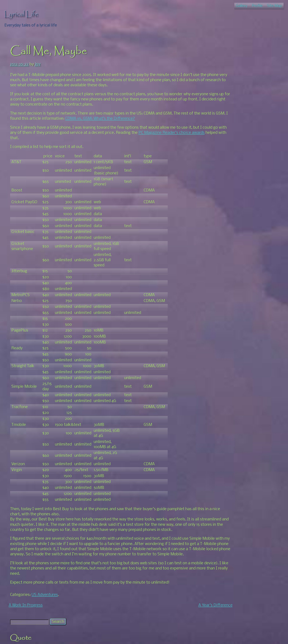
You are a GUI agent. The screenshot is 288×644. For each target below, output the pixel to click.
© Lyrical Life (144, 638)
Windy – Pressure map (237, 249)
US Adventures (45, 605)
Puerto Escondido (238, 188)
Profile (257, 6)
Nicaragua (227, 131)
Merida (224, 125)
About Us (230, 167)
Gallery (242, 6)
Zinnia (223, 255)
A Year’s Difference (190, 616)
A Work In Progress (26, 616)
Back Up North (235, 136)
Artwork (225, 105)
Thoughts (226, 198)
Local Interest (235, 177)
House (223, 115)
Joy (38, 65)
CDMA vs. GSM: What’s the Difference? (128, 119)
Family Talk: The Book (237, 110)
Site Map (274, 6)
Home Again (233, 152)
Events (228, 172)
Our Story (231, 183)
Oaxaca (224, 162)
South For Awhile (237, 157)
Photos (229, 120)
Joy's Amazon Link (234, 234)
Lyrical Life (22, 14)
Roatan (224, 193)
